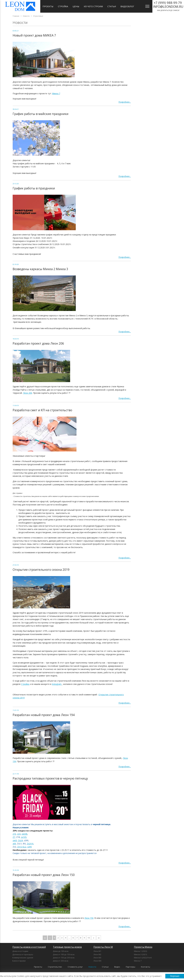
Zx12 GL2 (22, 847)
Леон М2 (97, 954)
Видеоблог (127, 6)
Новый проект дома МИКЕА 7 (34, 35)
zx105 (24, 837)
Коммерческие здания (23, 958)
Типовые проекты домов (67, 947)
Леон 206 (28, 393)
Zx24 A (30, 844)
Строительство (55, 967)
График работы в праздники (34, 188)
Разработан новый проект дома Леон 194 (44, 715)
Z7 (14, 837)
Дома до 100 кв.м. (61, 951)
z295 (30, 847)
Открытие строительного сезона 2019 (41, 570)
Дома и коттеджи (20, 951)
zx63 (15, 840)
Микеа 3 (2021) (140, 954)
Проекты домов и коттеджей (29, 947)
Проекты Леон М (103, 947)
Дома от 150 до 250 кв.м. (64, 958)
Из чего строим (93, 6)
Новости (92, 967)
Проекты (48, 6)
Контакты (146, 967)
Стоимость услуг (75, 967)
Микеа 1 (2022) (140, 951)
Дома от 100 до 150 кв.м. (64, 954)
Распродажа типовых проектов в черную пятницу (50, 778)
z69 (14, 844)
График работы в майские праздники (41, 114)
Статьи (112, 6)
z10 (14, 834)
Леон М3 (97, 958)
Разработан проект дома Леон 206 (38, 343)
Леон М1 (97, 951)
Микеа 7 (56, 93)
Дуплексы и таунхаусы (23, 954)
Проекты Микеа (143, 947)
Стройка (63, 6)
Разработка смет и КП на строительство (42, 410)
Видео (117, 967)
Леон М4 (97, 961)
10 (89, 938)
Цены (76, 6)
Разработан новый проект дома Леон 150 (44, 875)
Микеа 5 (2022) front (143, 958)
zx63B (24, 834)
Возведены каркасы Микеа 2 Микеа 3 (40, 269)
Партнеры (131, 967)
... (69, 938)
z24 (19, 834)
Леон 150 (89, 918)
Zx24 (20, 840)
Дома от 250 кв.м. (61, 961)
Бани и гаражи (19, 961)
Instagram (57, 684)
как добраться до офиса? (168, 6)
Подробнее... (125, 102)
